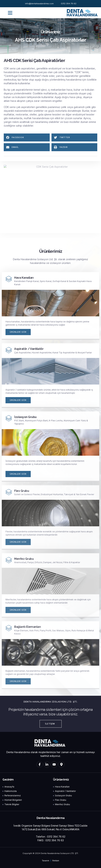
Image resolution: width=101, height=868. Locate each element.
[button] (10, 13)
